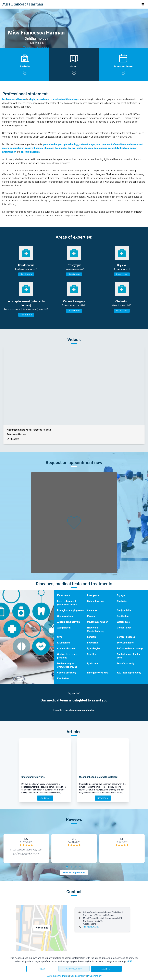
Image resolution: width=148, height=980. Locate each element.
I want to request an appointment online (74, 710)
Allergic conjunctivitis (69, 622)
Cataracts (92, 610)
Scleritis (91, 654)
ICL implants (64, 643)
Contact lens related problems (68, 656)
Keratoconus (64, 595)
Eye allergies (94, 648)
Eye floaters (123, 616)
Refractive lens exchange (130, 648)
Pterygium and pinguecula (71, 610)
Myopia (91, 616)
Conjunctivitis (124, 610)
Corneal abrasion (66, 648)
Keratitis (91, 637)
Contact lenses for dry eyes (128, 656)
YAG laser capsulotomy (129, 673)
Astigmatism (64, 628)
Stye (60, 637)
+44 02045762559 (91, 927)
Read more (26, 274)
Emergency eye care (98, 673)
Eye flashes (63, 678)
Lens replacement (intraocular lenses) (67, 603)
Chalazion (122, 601)
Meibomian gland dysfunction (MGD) (67, 665)
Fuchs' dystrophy (126, 663)
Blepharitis (93, 643)
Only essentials (74, 969)
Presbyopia (93, 595)
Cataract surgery (96, 601)
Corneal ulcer (124, 628)
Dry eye (121, 595)
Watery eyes (123, 622)
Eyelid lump (93, 663)
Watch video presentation (36, 47)
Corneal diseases (126, 637)
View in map (42, 928)
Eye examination (125, 643)
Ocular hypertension (98, 622)
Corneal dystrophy (67, 673)
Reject (42, 969)
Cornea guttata (65, 616)
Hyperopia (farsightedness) (96, 629)
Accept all (106, 969)
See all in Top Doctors (74, 873)
